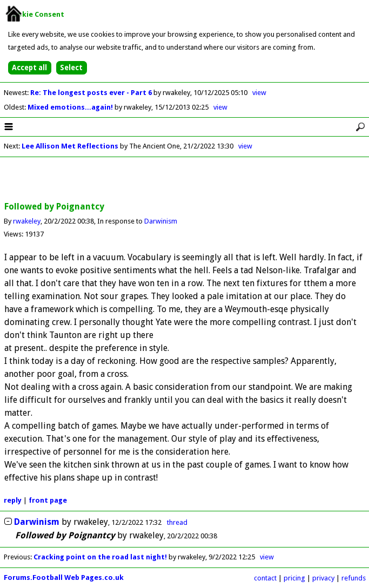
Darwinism (161, 221)
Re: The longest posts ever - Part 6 (92, 93)
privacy (323, 578)
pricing (294, 578)
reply (13, 500)
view (259, 93)
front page (48, 500)
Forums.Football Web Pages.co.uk (64, 577)
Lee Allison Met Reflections (70, 146)
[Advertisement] (185, 180)
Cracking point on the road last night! (100, 557)
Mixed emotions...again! (71, 107)
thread (177, 522)
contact (265, 578)
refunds (354, 578)
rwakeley (27, 221)
